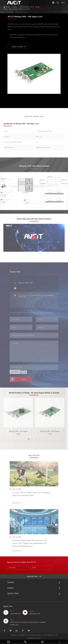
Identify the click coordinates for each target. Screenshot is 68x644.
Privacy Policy (36, 638)
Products (15, 7)
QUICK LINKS (13, 593)
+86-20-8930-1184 (15, 614)
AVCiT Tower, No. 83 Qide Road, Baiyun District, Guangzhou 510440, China (28, 623)
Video (42, 116)
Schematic (36, 116)
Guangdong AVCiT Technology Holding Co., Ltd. (32, 635)
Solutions (11, 582)
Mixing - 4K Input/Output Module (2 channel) (17, 9)
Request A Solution (19, 47)
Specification (28, 116)
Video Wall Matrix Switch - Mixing (29, 7)
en (62, 3)
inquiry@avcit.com (35, 614)
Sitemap (30, 638)
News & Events (34, 455)
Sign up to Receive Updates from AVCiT (21, 562)
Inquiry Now (8, 606)
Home (8, 7)
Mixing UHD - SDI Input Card (41, 9)
